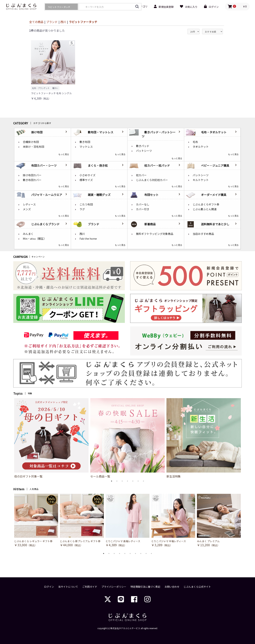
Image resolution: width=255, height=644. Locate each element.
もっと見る (64, 154)
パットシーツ (144, 151)
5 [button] (133, 481)
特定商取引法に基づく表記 (145, 587)
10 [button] (151, 553)
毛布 (195, 142)
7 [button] (143, 481)
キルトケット (201, 180)
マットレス (86, 147)
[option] (51, 438)
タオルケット (201, 147)
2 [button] (117, 481)
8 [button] (141, 553)
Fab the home (88, 238)
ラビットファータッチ (83, 22)
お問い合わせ (172, 587)
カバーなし (143, 204)
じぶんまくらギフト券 (206, 204)
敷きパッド (143, 146)
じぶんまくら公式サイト (197, 587)
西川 (63, 22)
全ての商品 (36, 22)
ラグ (82, 209)
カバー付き (143, 209)
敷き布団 (85, 142)
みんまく (28, 234)
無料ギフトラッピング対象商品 (155, 234)
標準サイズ (86, 180)
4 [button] (127, 481)
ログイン (49, 587)
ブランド (52, 22)
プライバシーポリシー (114, 587)
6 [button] (138, 481)
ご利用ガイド (90, 587)
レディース (29, 204)
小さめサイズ (87, 175)
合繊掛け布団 (31, 142)
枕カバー (141, 175)
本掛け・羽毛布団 (33, 147)
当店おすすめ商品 (203, 234)
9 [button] (146, 553)
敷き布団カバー (32, 180)
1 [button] (112, 481)
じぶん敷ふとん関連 (205, 209)
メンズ (27, 209)
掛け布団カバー (32, 175)
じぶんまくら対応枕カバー (152, 180)
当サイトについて (68, 587)
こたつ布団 (86, 204)
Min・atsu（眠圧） (35, 238)
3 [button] (122, 481)
